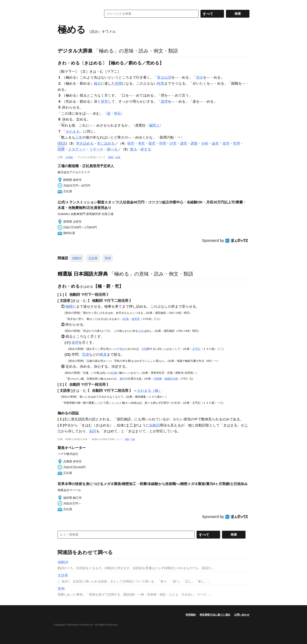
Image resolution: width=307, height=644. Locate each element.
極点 (97, 83)
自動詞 (154, 425)
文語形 (93, 258)
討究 (173, 143)
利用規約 (191, 615)
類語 (62, 143)
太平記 (196, 349)
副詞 (93, 431)
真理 (164, 102)
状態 (118, 83)
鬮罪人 (154, 125)
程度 (161, 83)
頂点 (200, 77)
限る (134, 149)
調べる (112, 149)
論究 (215, 143)
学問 (163, 143)
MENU (61, 4)
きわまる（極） (149, 391)
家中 (122, 379)
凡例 (118, 157)
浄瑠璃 (158, 379)
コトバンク (77, 14)
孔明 (144, 349)
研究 (104, 102)
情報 (111, 157)
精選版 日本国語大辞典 (83, 274)
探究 (152, 143)
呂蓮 (114, 373)
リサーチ (96, 149)
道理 (75, 343)
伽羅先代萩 (171, 379)
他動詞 (77, 258)
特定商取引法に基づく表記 (215, 615)
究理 (237, 143)
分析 (205, 143)
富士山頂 (164, 77)
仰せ (122, 349)
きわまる (73, 132)
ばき (141, 331)
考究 (141, 143)
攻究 (226, 143)
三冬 (79, 137)
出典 (126, 319)
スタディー (77, 149)
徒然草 (136, 319)
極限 (69, 307)
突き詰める (85, 143)
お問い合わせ (242, 615)
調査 (194, 143)
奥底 (103, 355)
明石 (117, 113)
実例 (108, 258)
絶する (146, 149)
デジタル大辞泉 (75, 51)
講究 (184, 143)
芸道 (86, 355)
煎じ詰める (106, 143)
